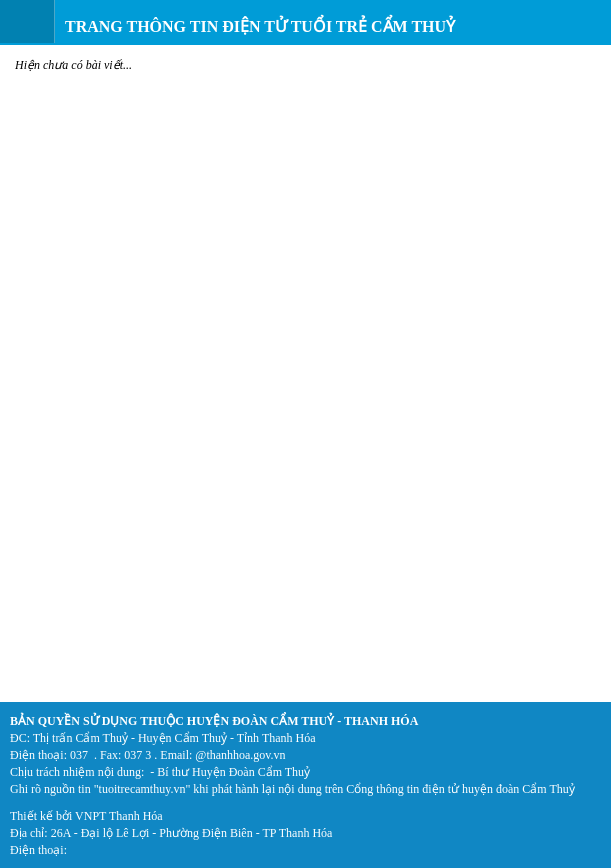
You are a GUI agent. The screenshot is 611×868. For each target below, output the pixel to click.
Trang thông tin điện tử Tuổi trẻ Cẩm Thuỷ (260, 26)
